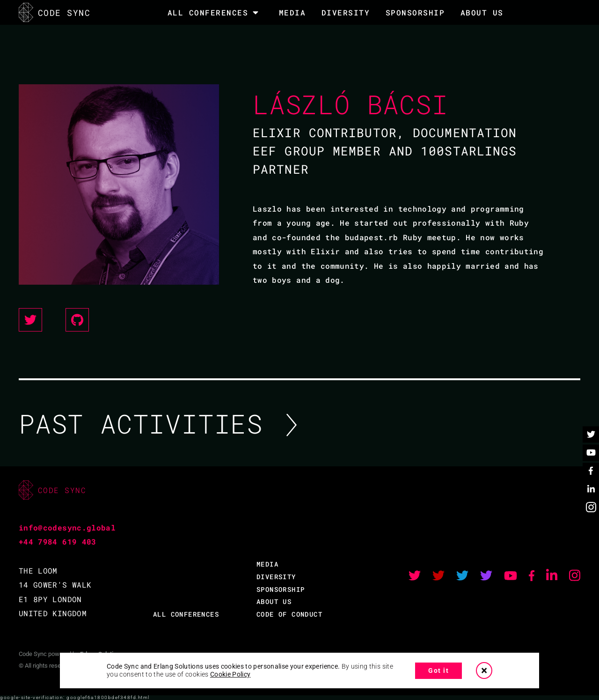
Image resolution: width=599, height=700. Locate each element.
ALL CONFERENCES (186, 614)
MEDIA (292, 12)
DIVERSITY (346, 12)
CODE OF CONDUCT (289, 614)
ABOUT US (274, 601)
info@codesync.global (67, 527)
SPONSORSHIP (415, 12)
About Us (482, 12)
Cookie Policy (230, 674)
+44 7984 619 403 (58, 542)
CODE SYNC (55, 12)
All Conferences (208, 13)
